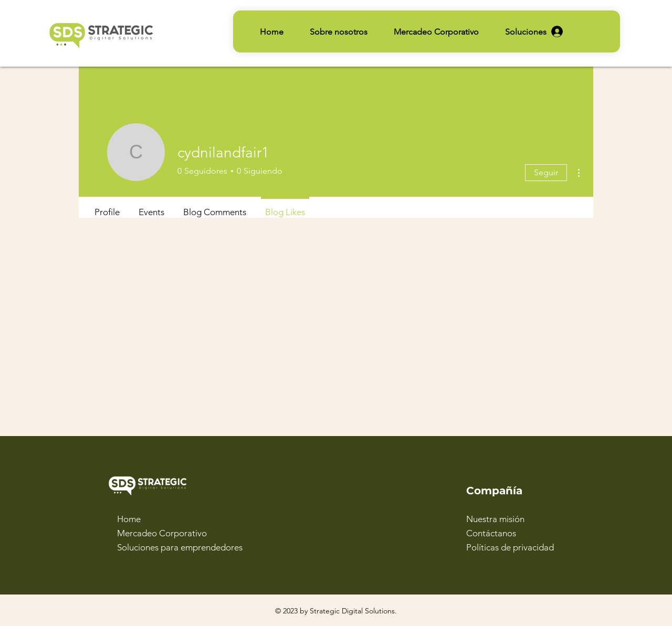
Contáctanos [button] (491, 533)
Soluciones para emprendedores (180, 547)
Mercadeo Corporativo (162, 533)
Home (129, 519)
